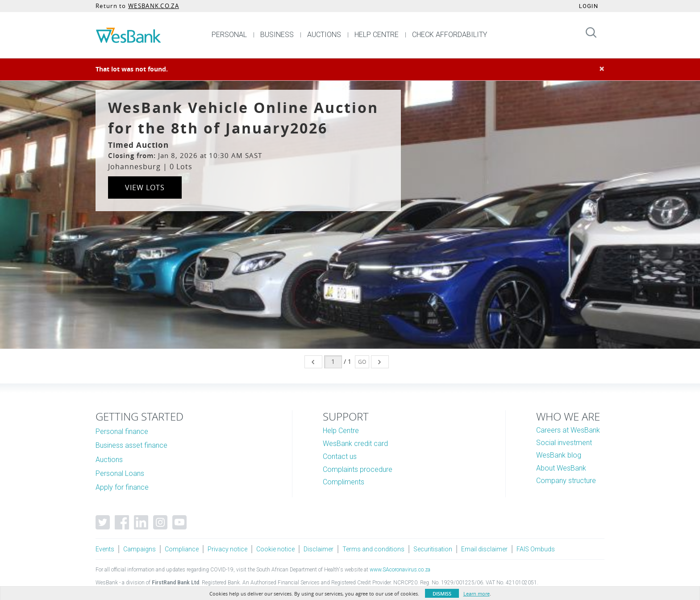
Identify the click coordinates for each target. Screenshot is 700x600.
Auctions (109, 460)
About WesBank (561, 468)
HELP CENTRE (377, 35)
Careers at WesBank (568, 430)
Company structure (566, 481)
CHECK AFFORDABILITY (450, 35)
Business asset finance (131, 445)
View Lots (145, 187)
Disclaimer (319, 549)
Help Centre (341, 431)
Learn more (477, 594)
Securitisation (433, 549)
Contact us (340, 456)
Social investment (564, 443)
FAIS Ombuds (536, 549)
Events (105, 549)
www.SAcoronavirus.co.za (400, 570)
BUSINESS (277, 35)
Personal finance (122, 431)
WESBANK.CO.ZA (154, 6)
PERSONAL (229, 35)
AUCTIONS (324, 35)
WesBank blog (559, 455)
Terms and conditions (373, 549)
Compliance (182, 549)
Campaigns (140, 549)
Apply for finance (122, 487)
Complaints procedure (358, 469)
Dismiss (442, 594)
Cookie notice (275, 549)
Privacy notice (227, 549)
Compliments (344, 482)
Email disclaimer (484, 549)
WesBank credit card (355, 444)
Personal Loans (120, 473)
